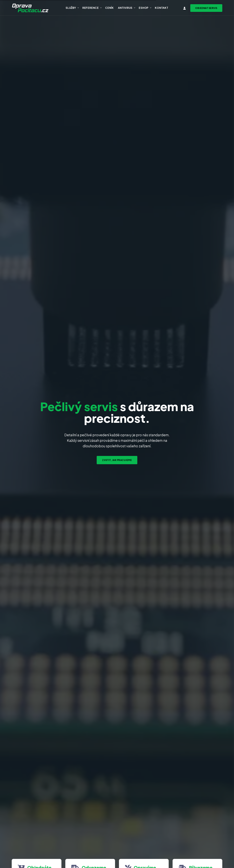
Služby (71, 8)
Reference (91, 8)
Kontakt (162, 8)
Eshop (144, 8)
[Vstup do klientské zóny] (185, 8)
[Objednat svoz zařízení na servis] (206, 8)
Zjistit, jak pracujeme (117, 460)
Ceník (109, 8)
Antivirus (125, 8)
